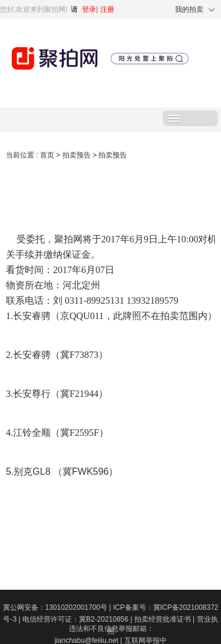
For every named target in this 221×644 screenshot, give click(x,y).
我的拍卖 (189, 9)
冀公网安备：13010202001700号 (58, 607)
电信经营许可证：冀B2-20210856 (78, 619)
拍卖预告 (77, 155)
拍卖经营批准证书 (166, 619)
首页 (48, 155)
